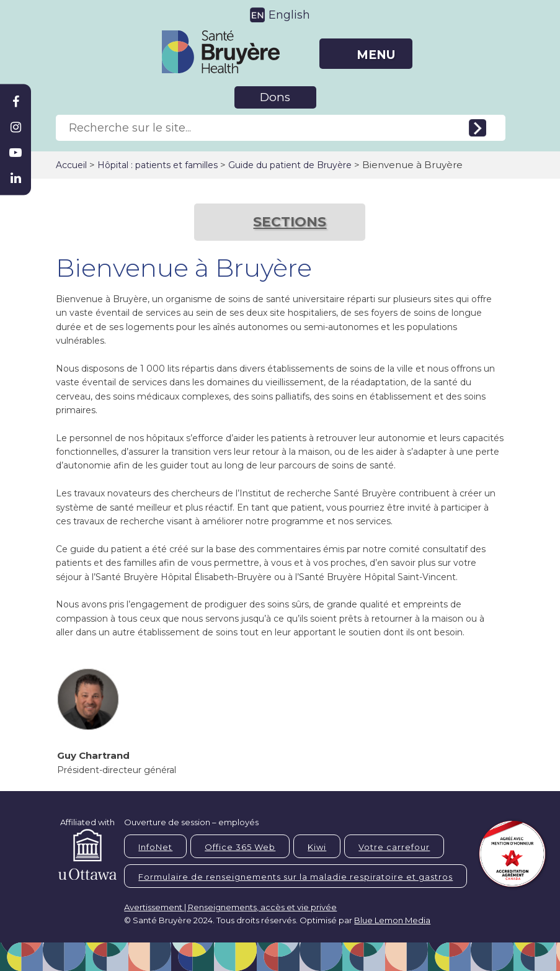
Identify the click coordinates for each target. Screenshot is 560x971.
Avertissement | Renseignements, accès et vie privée (230, 907)
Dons (275, 97)
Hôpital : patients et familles (158, 165)
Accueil (71, 165)
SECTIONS (290, 222)
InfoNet (155, 847)
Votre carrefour (394, 847)
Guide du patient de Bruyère (290, 165)
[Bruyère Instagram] (16, 127)
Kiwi (317, 847)
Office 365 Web (240, 847)
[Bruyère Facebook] (16, 102)
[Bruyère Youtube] (16, 153)
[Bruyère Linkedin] (16, 178)
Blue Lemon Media (392, 920)
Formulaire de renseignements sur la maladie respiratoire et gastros (296, 877)
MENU (376, 55)
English (289, 15)
